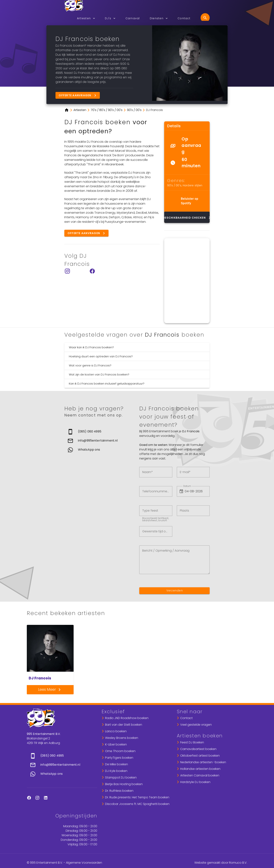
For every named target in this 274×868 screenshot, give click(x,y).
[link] (100, 432)
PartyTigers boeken (119, 758)
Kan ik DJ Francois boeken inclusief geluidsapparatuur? (107, 384)
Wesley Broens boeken (122, 738)
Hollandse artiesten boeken (200, 769)
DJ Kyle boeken (116, 771)
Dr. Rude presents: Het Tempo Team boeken (137, 797)
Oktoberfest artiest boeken (200, 756)
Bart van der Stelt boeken (124, 725)
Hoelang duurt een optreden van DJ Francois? (101, 356)
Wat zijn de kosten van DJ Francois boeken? (99, 374)
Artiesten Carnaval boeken (200, 775)
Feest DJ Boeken (192, 742)
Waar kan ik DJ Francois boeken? (91, 347)
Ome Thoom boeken (120, 751)
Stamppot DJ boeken (121, 777)
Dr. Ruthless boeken (119, 791)
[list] (187, 153)
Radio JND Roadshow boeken (127, 718)
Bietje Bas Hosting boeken (124, 784)
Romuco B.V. (238, 863)
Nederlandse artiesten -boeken (203, 762)
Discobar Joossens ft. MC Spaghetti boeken (137, 804)
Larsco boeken (116, 731)
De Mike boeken (117, 764)
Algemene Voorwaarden (84, 863)
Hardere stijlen (193, 185)
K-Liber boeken (116, 744)
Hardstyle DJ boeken (195, 782)
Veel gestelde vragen (196, 725)
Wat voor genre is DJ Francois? (90, 365)
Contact (186, 718)
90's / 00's (174, 185)
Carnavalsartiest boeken (198, 749)
